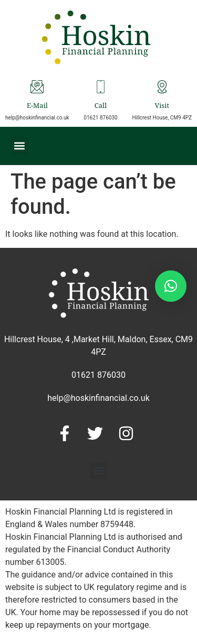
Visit (162, 107)
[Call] (101, 87)
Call (101, 107)
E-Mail (37, 107)
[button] (19, 146)
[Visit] (162, 87)
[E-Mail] (37, 87)
